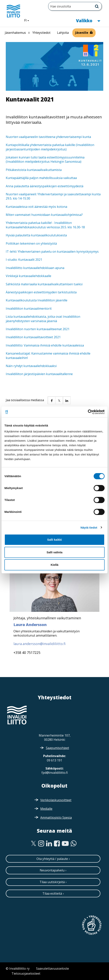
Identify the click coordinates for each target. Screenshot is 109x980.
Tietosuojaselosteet (26, 973)
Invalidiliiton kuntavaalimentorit (29, 309)
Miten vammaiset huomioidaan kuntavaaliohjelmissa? (44, 215)
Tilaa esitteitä (52, 893)
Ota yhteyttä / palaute (52, 859)
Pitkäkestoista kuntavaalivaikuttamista (34, 170)
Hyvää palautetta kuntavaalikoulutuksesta (36, 235)
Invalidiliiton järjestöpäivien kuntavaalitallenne (39, 374)
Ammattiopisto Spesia (56, 817)
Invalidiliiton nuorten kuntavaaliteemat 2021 (38, 329)
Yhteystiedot (41, 33)
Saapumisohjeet (57, 748)
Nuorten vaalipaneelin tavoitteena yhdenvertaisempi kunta (48, 137)
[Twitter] (33, 844)
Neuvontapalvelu (52, 870)
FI (28, 20)
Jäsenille (82, 33)
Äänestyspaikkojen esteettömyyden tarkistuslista (41, 292)
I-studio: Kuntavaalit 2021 (24, 260)
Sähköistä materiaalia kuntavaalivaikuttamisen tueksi (44, 284)
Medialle (46, 809)
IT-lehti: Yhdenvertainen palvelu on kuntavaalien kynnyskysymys (52, 252)
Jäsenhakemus (15, 33)
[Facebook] (57, 844)
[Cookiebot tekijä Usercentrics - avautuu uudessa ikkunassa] (88, 412)
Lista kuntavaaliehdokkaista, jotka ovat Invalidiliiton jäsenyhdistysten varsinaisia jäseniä (43, 319)
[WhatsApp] (74, 844)
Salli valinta (55, 552)
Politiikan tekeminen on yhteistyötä (32, 243)
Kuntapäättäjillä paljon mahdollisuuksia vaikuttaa (41, 178)
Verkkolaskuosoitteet (56, 800)
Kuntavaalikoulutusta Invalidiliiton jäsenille (37, 300)
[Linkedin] (49, 844)
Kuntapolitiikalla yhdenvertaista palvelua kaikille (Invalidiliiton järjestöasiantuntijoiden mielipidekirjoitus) (50, 147)
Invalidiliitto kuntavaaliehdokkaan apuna (35, 268)
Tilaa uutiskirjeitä (52, 882)
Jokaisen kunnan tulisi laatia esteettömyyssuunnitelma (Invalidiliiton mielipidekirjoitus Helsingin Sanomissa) (45, 159)
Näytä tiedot (89, 528)
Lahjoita (63, 33)
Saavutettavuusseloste (52, 968)
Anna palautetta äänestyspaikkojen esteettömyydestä (45, 186)
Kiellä (54, 565)
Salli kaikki (55, 540)
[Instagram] (41, 844)
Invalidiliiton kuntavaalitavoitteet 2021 (33, 337)
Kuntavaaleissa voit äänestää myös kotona (36, 207)
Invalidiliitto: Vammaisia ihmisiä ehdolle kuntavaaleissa (45, 345)
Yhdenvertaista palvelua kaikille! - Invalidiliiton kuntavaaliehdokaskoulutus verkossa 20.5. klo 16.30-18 (45, 225)
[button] (51, 400)
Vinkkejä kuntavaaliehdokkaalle (28, 276)
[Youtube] (65, 844)
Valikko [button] (88, 20)
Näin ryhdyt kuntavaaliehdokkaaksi (31, 366)
